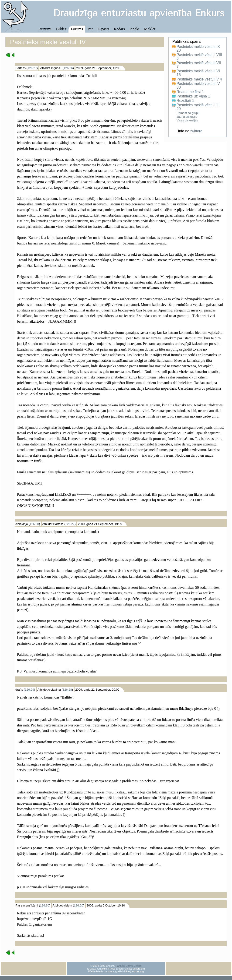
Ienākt (134, 29)
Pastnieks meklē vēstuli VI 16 (198, 73)
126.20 (78, 905)
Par (90, 29)
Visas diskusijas (187, 120)
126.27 (32, 68)
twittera (196, 131)
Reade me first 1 (190, 92)
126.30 (45, 905)
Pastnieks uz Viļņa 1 (193, 96)
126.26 (68, 68)
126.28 (34, 524)
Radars (119, 29)
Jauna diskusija (187, 117)
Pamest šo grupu (188, 113)
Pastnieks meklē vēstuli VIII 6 (199, 57)
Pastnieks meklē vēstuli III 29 (198, 107)
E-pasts (103, 29)
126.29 (29, 690)
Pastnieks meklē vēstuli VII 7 (199, 65)
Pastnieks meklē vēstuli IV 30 (198, 86)
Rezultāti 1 (185, 101)
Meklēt (150, 29)
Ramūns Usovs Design (129, 966)
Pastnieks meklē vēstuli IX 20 (198, 49)
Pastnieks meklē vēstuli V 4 (199, 79)
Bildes (61, 29)
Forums (77, 29)
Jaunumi (45, 29)
